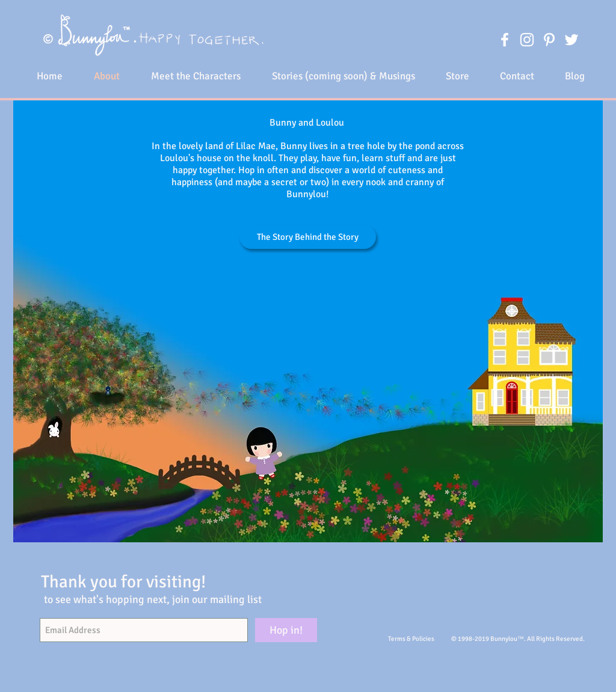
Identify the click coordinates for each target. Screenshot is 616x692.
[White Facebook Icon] (505, 40)
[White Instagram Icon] (527, 40)
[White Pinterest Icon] (549, 40)
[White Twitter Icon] (571, 40)
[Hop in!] (286, 630)
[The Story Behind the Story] (308, 237)
